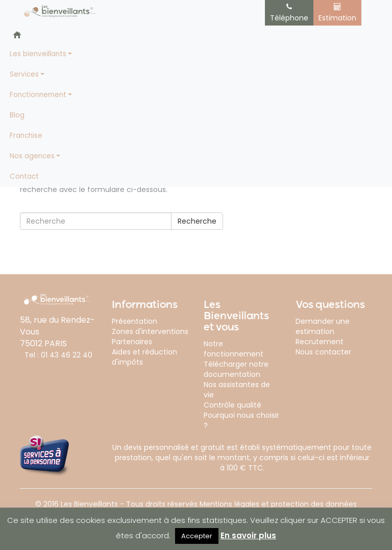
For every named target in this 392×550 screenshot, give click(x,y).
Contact (24, 176)
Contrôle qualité (232, 405)
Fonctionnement (38, 95)
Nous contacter (323, 352)
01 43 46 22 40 (67, 355)
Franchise (26, 136)
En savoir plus (248, 535)
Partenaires (132, 342)
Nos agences (32, 156)
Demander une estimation (323, 326)
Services (24, 74)
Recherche (197, 221)
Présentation (134, 321)
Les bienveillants (38, 54)
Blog (17, 115)
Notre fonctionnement (234, 349)
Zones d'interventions (150, 331)
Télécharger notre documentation (236, 369)
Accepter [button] (197, 536)
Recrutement (320, 342)
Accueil (17, 35)
